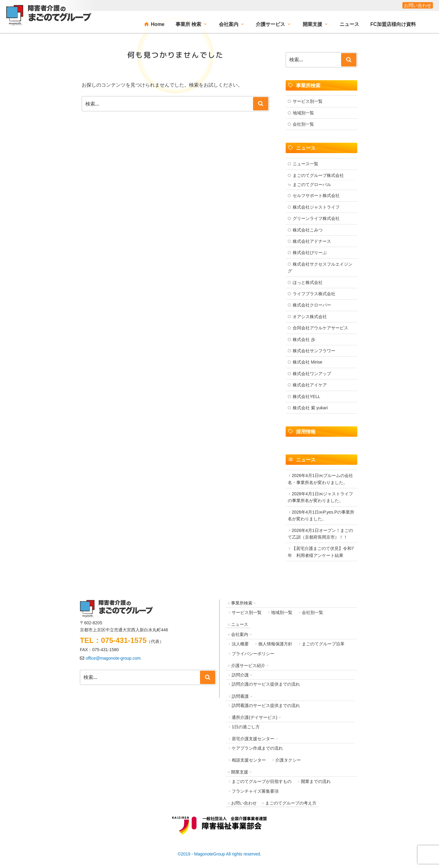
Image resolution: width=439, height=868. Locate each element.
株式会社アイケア (310, 385)
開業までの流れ (316, 781)
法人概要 (240, 644)
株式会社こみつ (308, 230)
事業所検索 (242, 603)
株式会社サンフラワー (314, 351)
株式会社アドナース (312, 241)
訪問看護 (240, 696)
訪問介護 (240, 675)
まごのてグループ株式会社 (318, 175)
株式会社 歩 (304, 339)
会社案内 (229, 24)
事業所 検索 (188, 24)
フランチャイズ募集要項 (255, 791)
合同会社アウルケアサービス (320, 328)
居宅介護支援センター (253, 739)
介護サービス (270, 24)
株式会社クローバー (312, 305)
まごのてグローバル (312, 185)
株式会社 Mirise (307, 362)
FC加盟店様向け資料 (393, 24)
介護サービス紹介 (248, 665)
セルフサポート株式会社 (316, 195)
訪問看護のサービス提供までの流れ (266, 705)
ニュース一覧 (305, 164)
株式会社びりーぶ (310, 253)
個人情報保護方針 (275, 644)
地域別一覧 (303, 113)
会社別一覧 (303, 124)
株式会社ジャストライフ (316, 207)
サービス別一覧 (308, 101)
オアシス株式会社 (310, 317)
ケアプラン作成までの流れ (257, 748)
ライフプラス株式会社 (314, 294)
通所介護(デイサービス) (254, 717)
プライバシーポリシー (253, 654)
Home (158, 24)
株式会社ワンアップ (312, 374)
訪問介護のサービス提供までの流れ (266, 684)
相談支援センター (249, 760)
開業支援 (312, 24)
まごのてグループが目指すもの (262, 781)
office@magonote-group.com (113, 658)
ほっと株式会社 (308, 282)
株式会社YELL (306, 396)
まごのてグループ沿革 (323, 644)
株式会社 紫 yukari (310, 408)
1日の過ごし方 (246, 727)
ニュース (349, 24)
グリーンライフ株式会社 (316, 218)
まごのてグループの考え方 (291, 803)
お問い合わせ (418, 5)
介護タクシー (288, 760)
